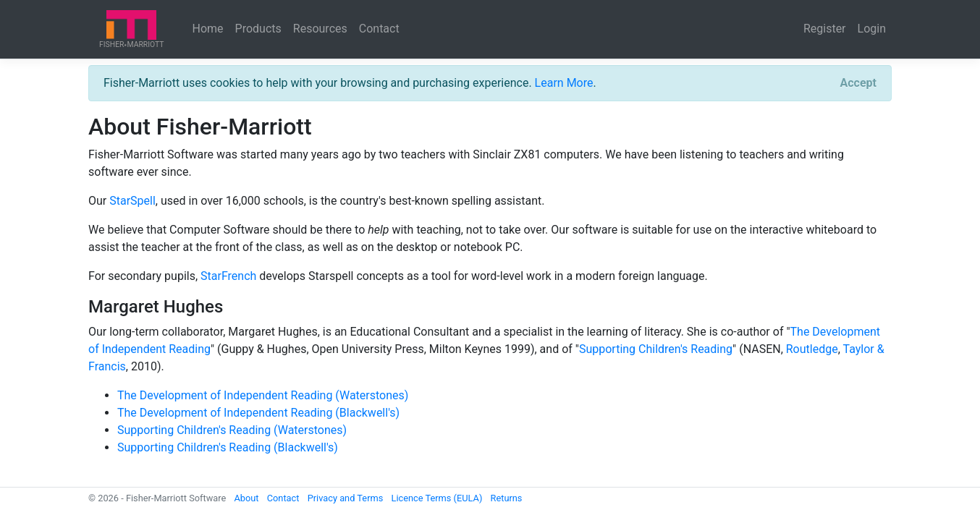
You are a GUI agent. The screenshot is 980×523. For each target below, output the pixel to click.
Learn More (564, 83)
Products (258, 29)
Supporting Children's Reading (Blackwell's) (228, 447)
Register (825, 29)
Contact (379, 29)
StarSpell (132, 201)
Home (208, 29)
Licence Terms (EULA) (436, 498)
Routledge (812, 349)
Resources (320, 29)
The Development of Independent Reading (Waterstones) (263, 395)
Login (872, 29)
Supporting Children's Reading (656, 349)
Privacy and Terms (346, 498)
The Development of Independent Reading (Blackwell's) (258, 413)
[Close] (858, 83)
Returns (507, 498)
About (246, 498)
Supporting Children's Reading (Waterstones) (232, 430)
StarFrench (228, 276)
